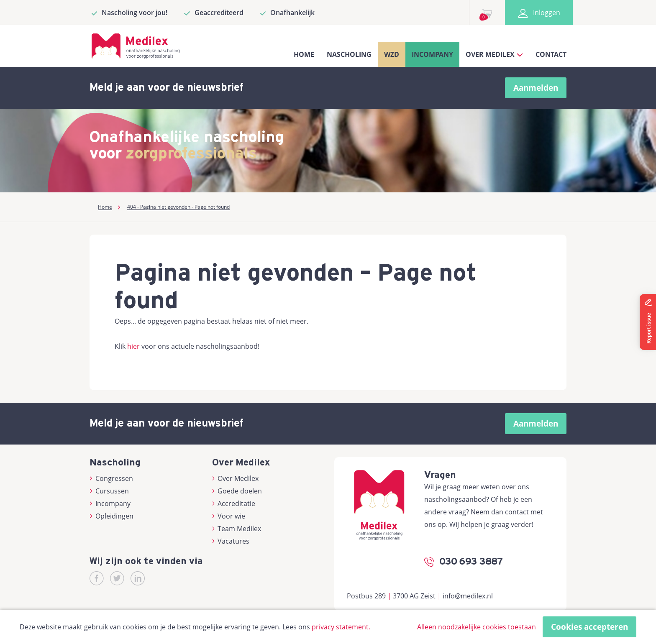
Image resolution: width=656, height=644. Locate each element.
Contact (551, 54)
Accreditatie (234, 503)
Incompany (432, 54)
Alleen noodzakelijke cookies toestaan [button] (477, 627)
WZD (392, 54)
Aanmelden (536, 88)
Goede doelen (237, 491)
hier (133, 346)
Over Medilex (236, 478)
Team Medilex (237, 529)
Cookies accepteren (589, 627)
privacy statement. (341, 627)
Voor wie (229, 516)
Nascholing (349, 54)
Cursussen (109, 491)
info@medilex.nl (468, 596)
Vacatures (231, 541)
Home (304, 54)
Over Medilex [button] (494, 54)
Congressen (111, 478)
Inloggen (539, 13)
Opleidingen (111, 516)
